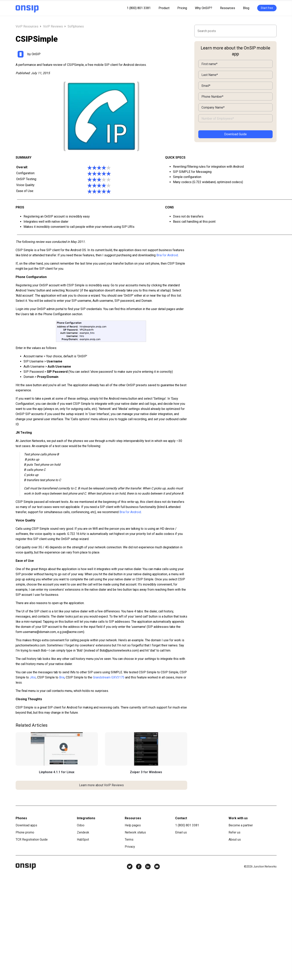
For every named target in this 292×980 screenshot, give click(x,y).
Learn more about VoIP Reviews (101, 785)
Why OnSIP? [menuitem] (204, 8)
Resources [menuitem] (228, 8)
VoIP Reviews (53, 26)
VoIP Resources (27, 26)
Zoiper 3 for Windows (146, 772)
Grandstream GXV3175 (109, 677)
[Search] (235, 31)
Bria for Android (167, 255)
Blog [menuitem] (246, 8)
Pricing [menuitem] (182, 8)
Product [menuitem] (164, 8)
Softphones (76, 26)
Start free (267, 8)
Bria (62, 677)
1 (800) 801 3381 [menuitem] (139, 8)
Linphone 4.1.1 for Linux (57, 772)
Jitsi (33, 677)
